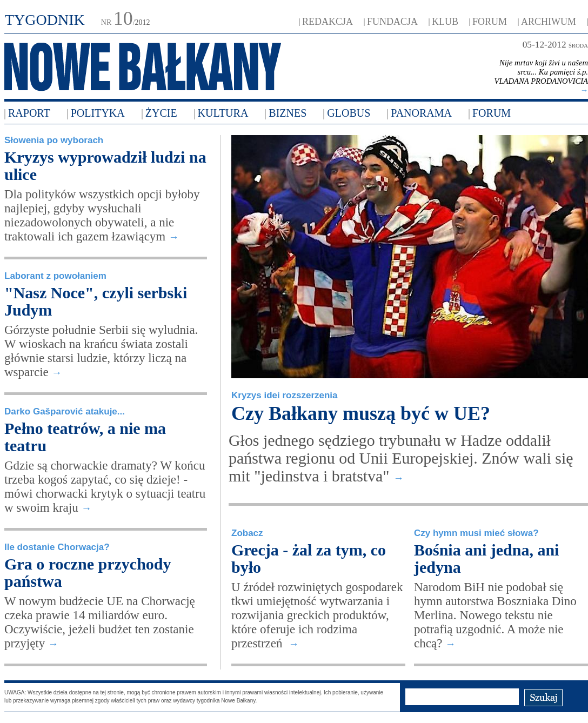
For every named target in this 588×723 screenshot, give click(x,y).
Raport (29, 113)
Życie (161, 113)
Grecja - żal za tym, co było (309, 558)
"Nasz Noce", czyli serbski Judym (96, 301)
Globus (349, 113)
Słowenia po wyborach (54, 140)
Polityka (98, 113)
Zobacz (247, 533)
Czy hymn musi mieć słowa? (476, 533)
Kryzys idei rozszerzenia (285, 395)
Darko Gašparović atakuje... (65, 411)
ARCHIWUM (549, 22)
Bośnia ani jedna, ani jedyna (486, 558)
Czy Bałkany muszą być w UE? (361, 413)
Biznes (288, 113)
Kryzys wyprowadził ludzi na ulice (105, 166)
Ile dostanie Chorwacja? (57, 547)
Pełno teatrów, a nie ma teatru (85, 437)
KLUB (445, 22)
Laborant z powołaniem (55, 276)
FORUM (490, 22)
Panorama (421, 113)
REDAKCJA (328, 22)
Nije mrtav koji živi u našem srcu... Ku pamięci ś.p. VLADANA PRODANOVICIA (541, 76)
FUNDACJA (392, 22)
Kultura (223, 113)
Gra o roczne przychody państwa (88, 573)
